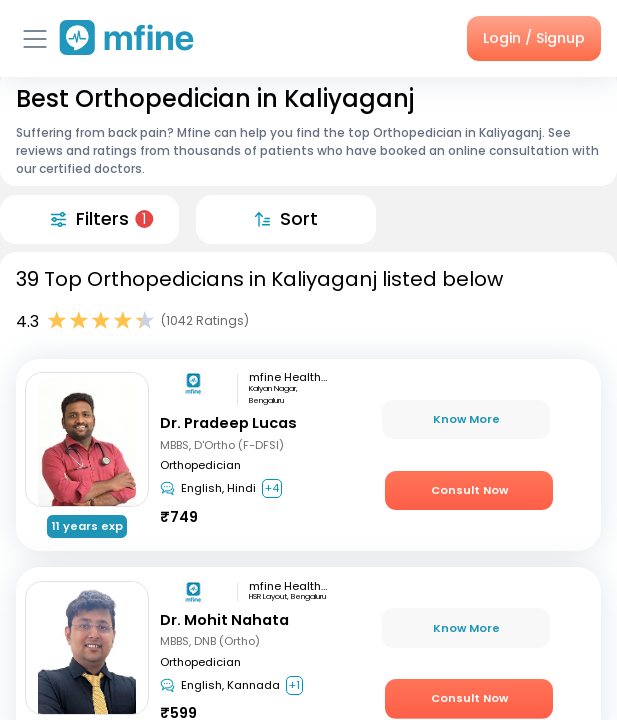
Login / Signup (534, 38)
